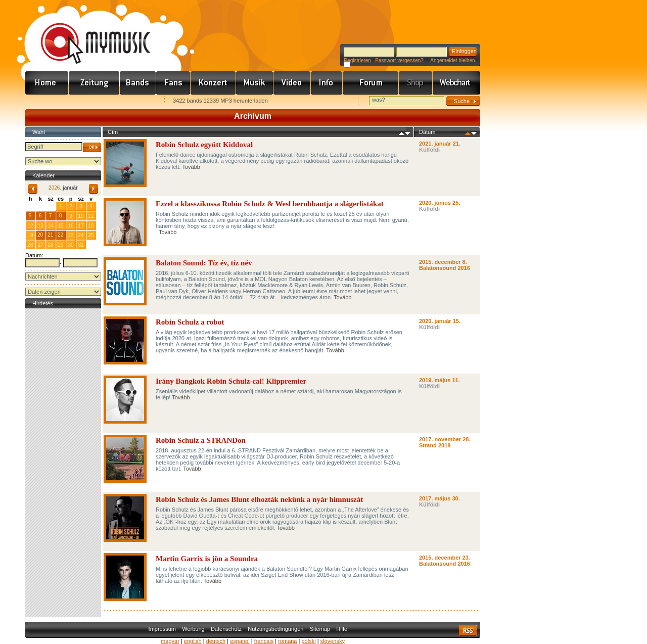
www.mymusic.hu (87, 33)
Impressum (162, 629)
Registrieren (357, 60)
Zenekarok (138, 83)
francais (264, 641)
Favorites (46, 101)
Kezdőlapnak (89, 101)
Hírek (94, 83)
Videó (292, 83)
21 (50, 235)
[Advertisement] (63, 463)
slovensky (333, 641)
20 (40, 235)
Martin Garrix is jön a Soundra (207, 559)
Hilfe (342, 629)
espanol (240, 641)
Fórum (371, 83)
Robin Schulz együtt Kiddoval (204, 145)
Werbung (193, 629)
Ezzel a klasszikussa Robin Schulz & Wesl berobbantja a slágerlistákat (270, 204)
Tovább (191, 167)
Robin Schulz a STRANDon (201, 440)
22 (60, 235)
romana (287, 641)
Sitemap (320, 629)
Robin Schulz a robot (190, 322)
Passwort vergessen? (399, 60)
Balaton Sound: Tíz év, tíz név (204, 263)
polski (308, 641)
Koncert (213, 83)
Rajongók (173, 83)
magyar (170, 641)
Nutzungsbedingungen (275, 629)
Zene (255, 83)
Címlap (47, 83)
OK (92, 147)
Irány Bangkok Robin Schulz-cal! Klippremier (231, 381)
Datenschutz (226, 629)
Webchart (456, 83)
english (193, 641)
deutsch (216, 641)
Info (327, 83)
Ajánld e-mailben (132, 101)
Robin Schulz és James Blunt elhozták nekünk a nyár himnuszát (259, 499)
